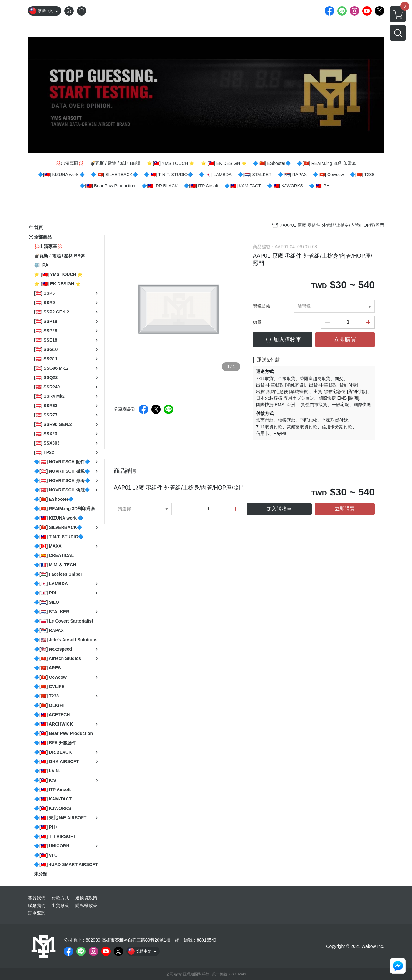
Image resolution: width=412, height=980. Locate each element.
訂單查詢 (37, 913)
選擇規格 (262, 306)
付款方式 (60, 898)
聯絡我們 (37, 905)
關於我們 (37, 898)
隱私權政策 (86, 905)
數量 (257, 322)
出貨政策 (60, 905)
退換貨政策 (86, 898)
